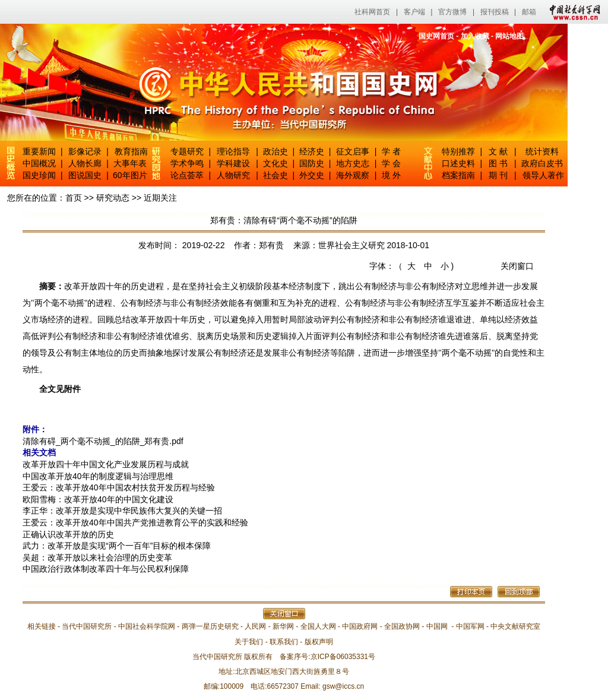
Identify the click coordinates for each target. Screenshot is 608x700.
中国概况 (39, 163)
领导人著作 (542, 175)
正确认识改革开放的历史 (68, 534)
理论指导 (233, 151)
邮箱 (529, 12)
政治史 (275, 151)
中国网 (437, 626)
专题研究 (187, 151)
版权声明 (319, 642)
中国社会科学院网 (147, 626)
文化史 (275, 163)
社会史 (275, 175)
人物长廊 (85, 163)
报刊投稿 (495, 12)
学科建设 (233, 163)
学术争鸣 (187, 163)
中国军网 (470, 626)
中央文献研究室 (515, 626)
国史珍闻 (39, 175)
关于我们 (249, 642)
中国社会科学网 (572, 12)
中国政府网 (360, 626)
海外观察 (353, 175)
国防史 (312, 163)
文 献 (498, 151)
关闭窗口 (517, 266)
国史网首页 (436, 36)
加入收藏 (475, 36)
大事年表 (130, 163)
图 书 (498, 163)
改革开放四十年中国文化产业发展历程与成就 (106, 464)
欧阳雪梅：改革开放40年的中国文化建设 (98, 499)
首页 (74, 198)
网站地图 (509, 36)
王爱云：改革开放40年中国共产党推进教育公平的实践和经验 (135, 522)
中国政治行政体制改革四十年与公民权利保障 (106, 569)
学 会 (391, 163)
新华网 (283, 626)
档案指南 (458, 175)
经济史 (312, 151)
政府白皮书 (542, 163)
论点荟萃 (187, 175)
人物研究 (233, 175)
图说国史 (85, 175)
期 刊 (498, 175)
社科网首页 (372, 12)
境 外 (391, 175)
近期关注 (160, 198)
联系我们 (284, 642)
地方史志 (353, 163)
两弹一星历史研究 (210, 626)
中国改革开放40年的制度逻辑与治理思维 (98, 476)
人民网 (255, 626)
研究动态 (113, 198)
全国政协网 (402, 626)
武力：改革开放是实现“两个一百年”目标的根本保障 (117, 546)
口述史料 (458, 163)
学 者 (391, 151)
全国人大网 (318, 626)
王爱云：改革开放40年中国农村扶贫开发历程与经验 (119, 487)
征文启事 (353, 151)
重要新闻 (39, 151)
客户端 (414, 12)
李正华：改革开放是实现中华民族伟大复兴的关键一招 (122, 511)
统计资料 (542, 151)
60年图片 (130, 175)
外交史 (312, 175)
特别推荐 (458, 151)
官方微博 (452, 12)
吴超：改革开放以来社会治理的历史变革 (97, 558)
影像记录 (85, 151)
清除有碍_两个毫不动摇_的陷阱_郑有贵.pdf (103, 441)
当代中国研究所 (87, 626)
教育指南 (131, 151)
